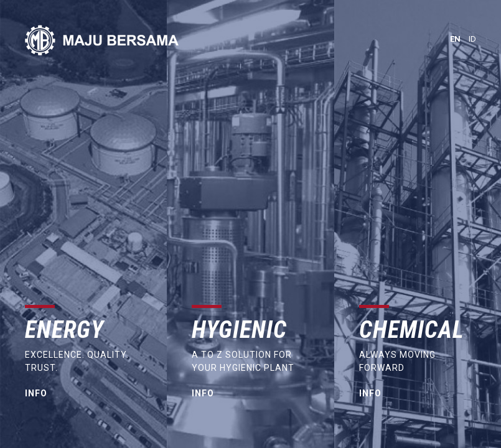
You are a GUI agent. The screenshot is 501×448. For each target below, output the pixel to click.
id (472, 39)
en (455, 39)
